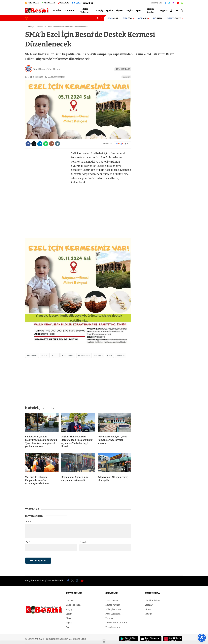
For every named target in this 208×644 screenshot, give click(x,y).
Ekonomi (70, 11)
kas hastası (85, 355)
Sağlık (130, 11)
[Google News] (123, 144)
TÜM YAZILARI (123, 69)
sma (110, 355)
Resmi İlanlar (150, 11)
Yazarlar (109, 618)
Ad (28, 542)
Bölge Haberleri (85, 11)
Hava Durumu (112, 600)
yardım (121, 355)
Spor (138, 11)
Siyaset (120, 11)
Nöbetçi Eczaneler (114, 609)
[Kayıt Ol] (172, 11)
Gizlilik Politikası (153, 600)
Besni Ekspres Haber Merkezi (47, 69)
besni (45, 355)
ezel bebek (68, 355)
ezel (56, 355)
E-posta (84, 542)
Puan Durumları (113, 614)
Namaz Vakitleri (113, 605)
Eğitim (109, 11)
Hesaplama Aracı (113, 627)
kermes (99, 355)
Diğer (163, 11)
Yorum (30, 522)
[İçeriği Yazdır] (57, 144)
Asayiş (99, 11)
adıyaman (33, 355)
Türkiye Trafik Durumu (116, 623)
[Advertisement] (47, 194)
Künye (148, 609)
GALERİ (32, 3)
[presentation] (47, 566)
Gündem (58, 11)
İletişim (148, 614)
